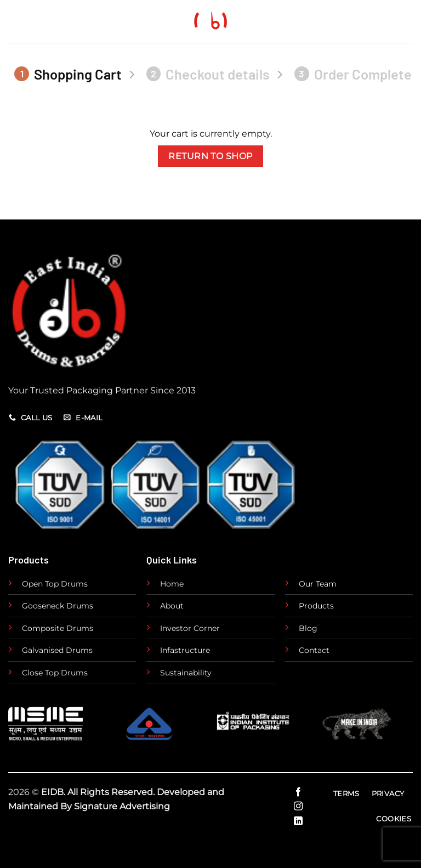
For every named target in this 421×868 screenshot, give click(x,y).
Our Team (318, 584)
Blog (308, 628)
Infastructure (185, 650)
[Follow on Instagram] (298, 807)
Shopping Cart (68, 74)
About (172, 606)
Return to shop (210, 156)
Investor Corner (190, 628)
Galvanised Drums (57, 650)
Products (316, 606)
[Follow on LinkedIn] (298, 821)
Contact (314, 650)
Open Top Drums (55, 584)
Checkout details (208, 74)
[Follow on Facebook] (298, 792)
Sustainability (186, 673)
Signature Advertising (122, 806)
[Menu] (392, 22)
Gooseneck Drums (58, 606)
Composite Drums (58, 628)
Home (172, 584)
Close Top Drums (55, 673)
